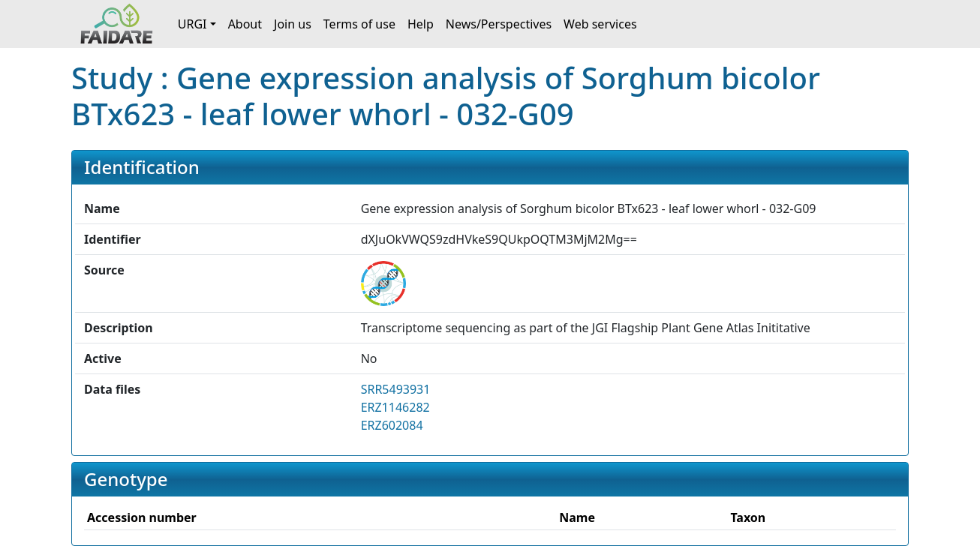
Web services (600, 24)
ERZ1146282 (395, 407)
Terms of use (359, 24)
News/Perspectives (499, 24)
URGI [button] (192, 24)
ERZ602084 (392, 425)
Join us (293, 24)
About (245, 24)
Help (421, 24)
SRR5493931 (396, 389)
